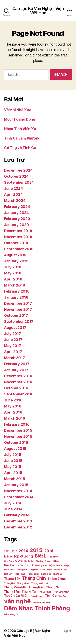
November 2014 (18, 491)
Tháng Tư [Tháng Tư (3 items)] (29, 591)
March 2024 (15, 201)
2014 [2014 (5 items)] (23, 551)
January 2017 (16, 370)
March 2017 (14, 358)
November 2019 (18, 237)
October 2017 (16, 315)
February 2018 (17, 291)
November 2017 (18, 309)
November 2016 (18, 382)
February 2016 (17, 424)
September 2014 (19, 497)
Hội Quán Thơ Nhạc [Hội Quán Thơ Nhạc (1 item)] (59, 565)
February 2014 (17, 515)
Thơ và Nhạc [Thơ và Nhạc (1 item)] (45, 592)
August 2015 (15, 449)
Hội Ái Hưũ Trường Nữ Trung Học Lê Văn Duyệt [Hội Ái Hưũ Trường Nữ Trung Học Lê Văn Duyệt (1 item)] (28, 570)
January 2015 (16, 485)
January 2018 (16, 297)
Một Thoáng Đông (20, 119)
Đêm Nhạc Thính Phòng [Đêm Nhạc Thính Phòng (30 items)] (37, 608)
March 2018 (14, 285)
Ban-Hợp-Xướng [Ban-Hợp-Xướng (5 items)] (19, 556)
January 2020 (17, 225)
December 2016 (18, 376)
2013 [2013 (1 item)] (14, 551)
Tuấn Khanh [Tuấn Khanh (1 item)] (37, 596)
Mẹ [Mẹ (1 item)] (65, 570)
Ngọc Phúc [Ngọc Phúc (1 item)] (19, 574)
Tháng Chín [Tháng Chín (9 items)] (34, 578)
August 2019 (15, 255)
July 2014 (13, 503)
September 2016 (19, 394)
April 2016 (13, 412)
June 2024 (13, 188)
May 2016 (13, 406)
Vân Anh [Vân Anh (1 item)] (63, 596)
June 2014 (13, 509)
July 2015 (13, 455)
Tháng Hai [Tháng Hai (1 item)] (9, 583)
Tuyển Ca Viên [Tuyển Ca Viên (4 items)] (16, 596)
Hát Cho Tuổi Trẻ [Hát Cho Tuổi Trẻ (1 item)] (24, 565)
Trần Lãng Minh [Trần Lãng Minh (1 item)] (61, 592)
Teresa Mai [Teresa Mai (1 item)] (33, 574)
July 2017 (13, 334)
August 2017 (15, 328)
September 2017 (19, 321)
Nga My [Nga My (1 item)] (8, 574)
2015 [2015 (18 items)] (36, 550)
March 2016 (14, 418)
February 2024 (17, 207)
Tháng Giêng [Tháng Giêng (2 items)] (57, 579)
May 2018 (13, 273)
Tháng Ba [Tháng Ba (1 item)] (57, 574)
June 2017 (13, 340)
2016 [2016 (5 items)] (49, 551)
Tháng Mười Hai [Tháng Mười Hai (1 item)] (39, 583)
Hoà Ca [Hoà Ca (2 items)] (9, 565)
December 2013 (18, 521)
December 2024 (18, 170)
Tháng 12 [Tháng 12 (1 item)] (46, 574)
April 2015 (13, 473)
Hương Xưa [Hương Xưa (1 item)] (41, 565)
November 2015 (18, 436)
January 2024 (16, 213)
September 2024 (19, 182)
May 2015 (13, 467)
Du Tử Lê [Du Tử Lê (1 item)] (29, 561)
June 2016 (13, 400)
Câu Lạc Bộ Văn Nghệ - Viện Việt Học (38, 11)
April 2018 (13, 279)
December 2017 (18, 303)
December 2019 (18, 231)
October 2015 (16, 442)
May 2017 (13, 346)
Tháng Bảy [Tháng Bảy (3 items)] (12, 579)
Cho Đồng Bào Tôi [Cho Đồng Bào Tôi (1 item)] (13, 561)
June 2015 (13, 461)
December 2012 (18, 527)
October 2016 (16, 388)
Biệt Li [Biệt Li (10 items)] (41, 556)
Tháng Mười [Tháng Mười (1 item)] (23, 583)
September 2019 (19, 249)
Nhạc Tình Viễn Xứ (20, 129)
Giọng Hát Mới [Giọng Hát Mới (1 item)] (52, 561)
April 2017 (13, 352)
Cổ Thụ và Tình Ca (20, 148)
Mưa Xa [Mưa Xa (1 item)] (58, 570)
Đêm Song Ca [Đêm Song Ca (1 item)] (11, 614)
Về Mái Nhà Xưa (18, 110)
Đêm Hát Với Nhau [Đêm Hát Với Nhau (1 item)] (42, 603)
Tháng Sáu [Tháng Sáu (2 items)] (54, 587)
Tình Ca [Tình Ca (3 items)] (51, 596)
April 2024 (13, 194)
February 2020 (17, 219)
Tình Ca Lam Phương (22, 138)
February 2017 (17, 364)
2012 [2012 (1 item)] (7, 551)
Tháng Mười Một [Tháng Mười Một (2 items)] (15, 587)
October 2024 (16, 176)
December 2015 (18, 430)
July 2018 (13, 267)
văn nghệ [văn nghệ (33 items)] (17, 601)
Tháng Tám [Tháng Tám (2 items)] (12, 592)
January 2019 (16, 261)
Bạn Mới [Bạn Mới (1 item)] (54, 557)
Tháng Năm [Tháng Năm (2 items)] (36, 587)
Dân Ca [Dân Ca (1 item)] (39, 561)
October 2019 (16, 243)
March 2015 (14, 479)
